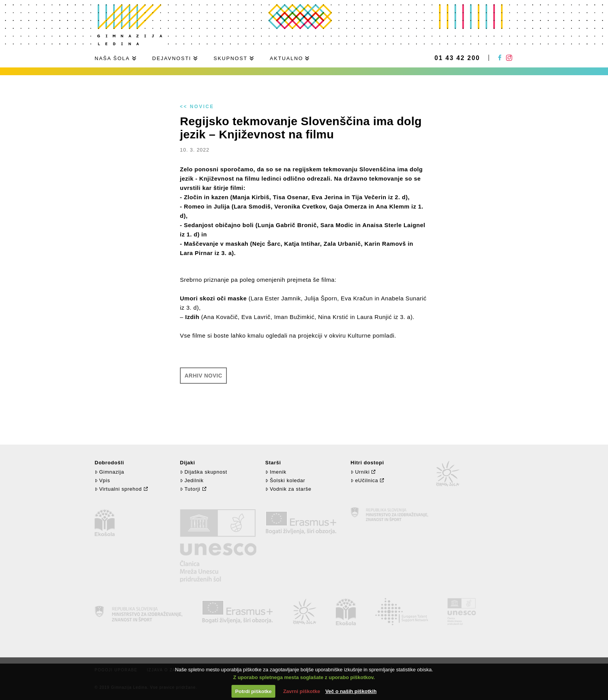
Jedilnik (192, 480)
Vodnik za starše (288, 489)
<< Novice (197, 107)
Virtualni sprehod (118, 489)
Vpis (102, 480)
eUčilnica (364, 480)
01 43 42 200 (457, 58)
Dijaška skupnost (204, 472)
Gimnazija (109, 472)
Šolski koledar (285, 480)
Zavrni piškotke (301, 691)
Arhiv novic (203, 376)
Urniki (360, 472)
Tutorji (190, 489)
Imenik (276, 472)
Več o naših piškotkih (351, 691)
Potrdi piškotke (254, 691)
